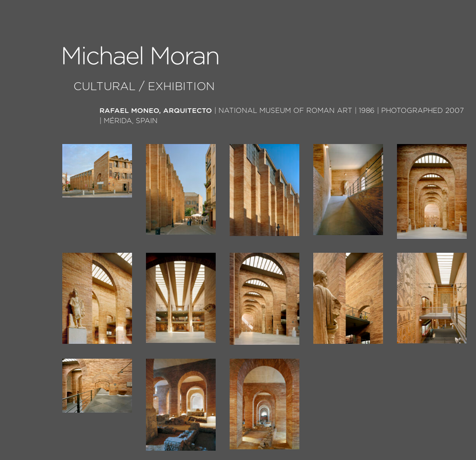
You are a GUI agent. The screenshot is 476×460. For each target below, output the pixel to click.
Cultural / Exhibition (144, 87)
